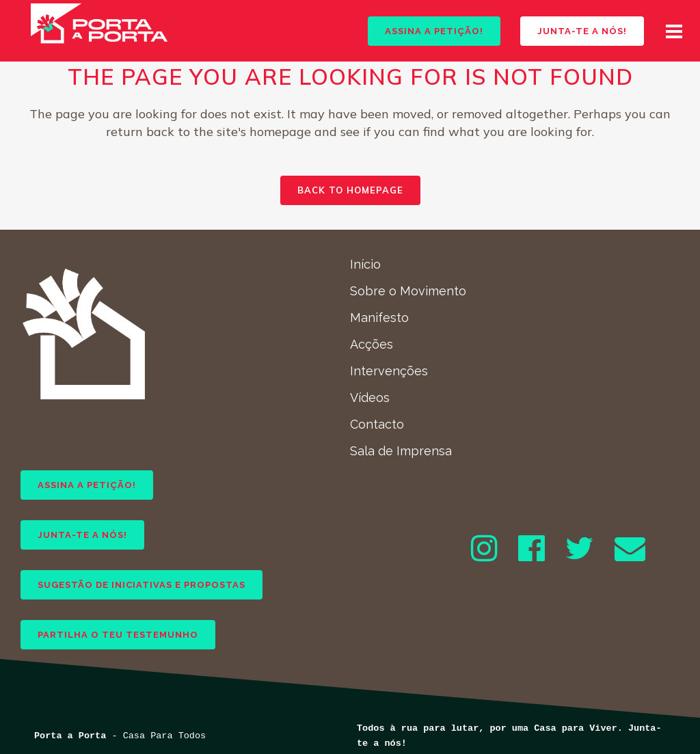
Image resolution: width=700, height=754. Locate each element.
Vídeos (370, 398)
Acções (372, 344)
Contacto (377, 424)
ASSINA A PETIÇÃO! (421, 31)
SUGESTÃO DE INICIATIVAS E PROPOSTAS (142, 585)
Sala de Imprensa (401, 451)
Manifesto (379, 318)
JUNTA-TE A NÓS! (570, 31)
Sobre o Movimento (408, 291)
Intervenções (389, 371)
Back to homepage (350, 190)
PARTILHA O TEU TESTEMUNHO (118, 635)
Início (365, 264)
